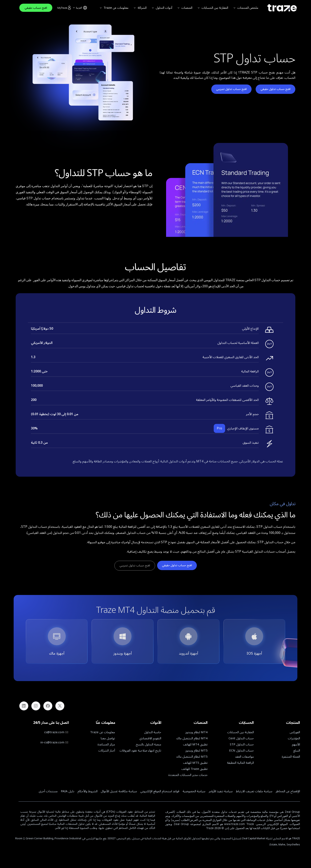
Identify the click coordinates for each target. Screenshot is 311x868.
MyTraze (65, 8)
